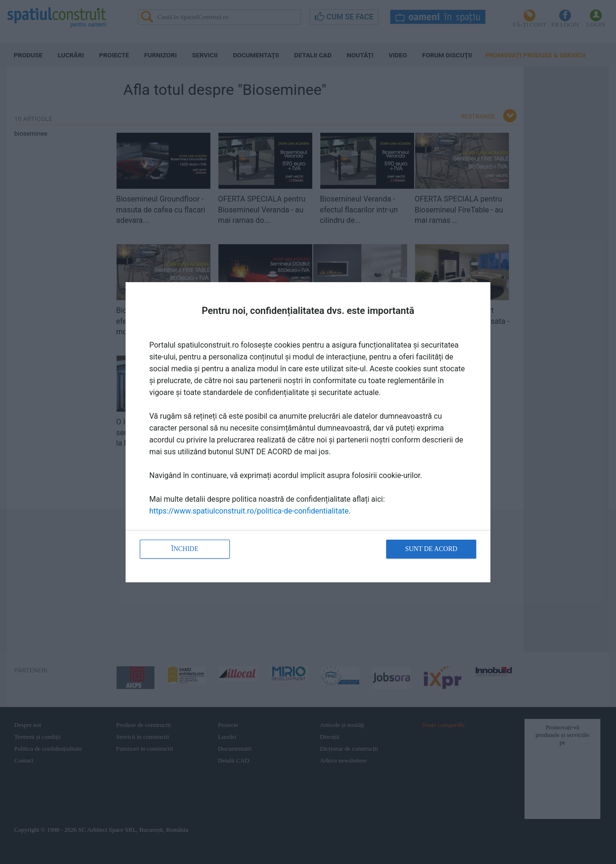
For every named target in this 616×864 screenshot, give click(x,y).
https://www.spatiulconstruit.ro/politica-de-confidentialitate (249, 511)
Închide (185, 549)
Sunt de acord (431, 549)
